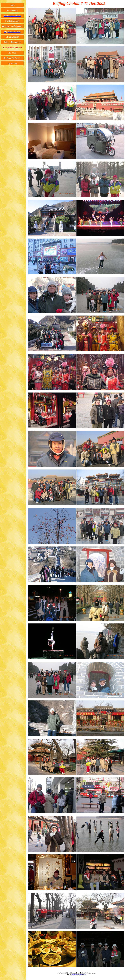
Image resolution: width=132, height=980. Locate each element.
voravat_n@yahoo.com (79, 974)
